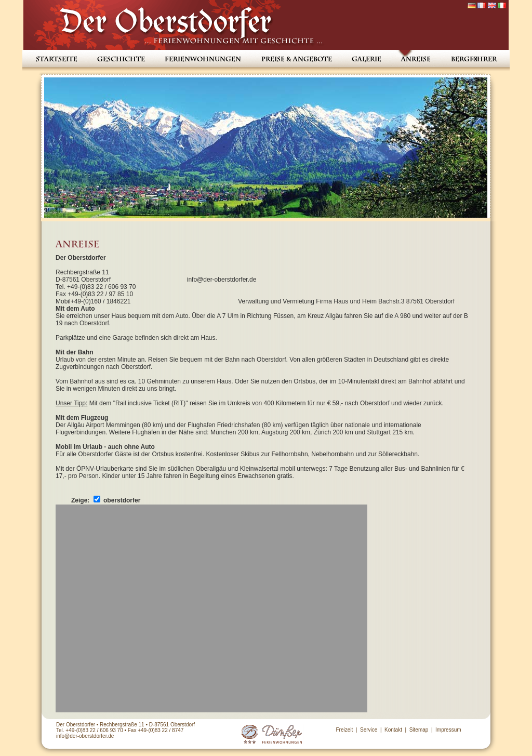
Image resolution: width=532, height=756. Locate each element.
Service (369, 730)
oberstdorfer (122, 500)
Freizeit (344, 730)
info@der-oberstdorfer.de (85, 736)
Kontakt (393, 730)
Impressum (448, 730)
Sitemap (419, 730)
